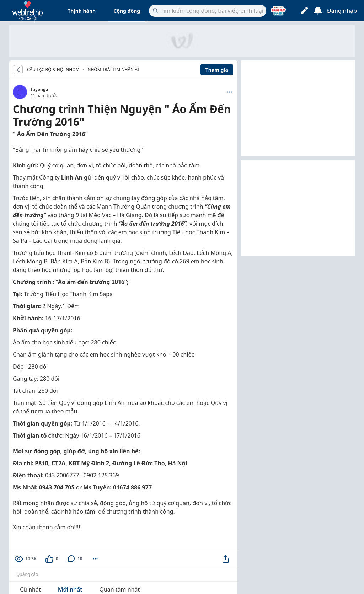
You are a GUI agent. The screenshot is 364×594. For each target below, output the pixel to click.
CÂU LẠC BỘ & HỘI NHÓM (53, 70)
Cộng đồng (127, 11)
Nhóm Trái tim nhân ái (113, 69)
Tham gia (217, 70)
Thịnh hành (82, 11)
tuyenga (39, 89)
